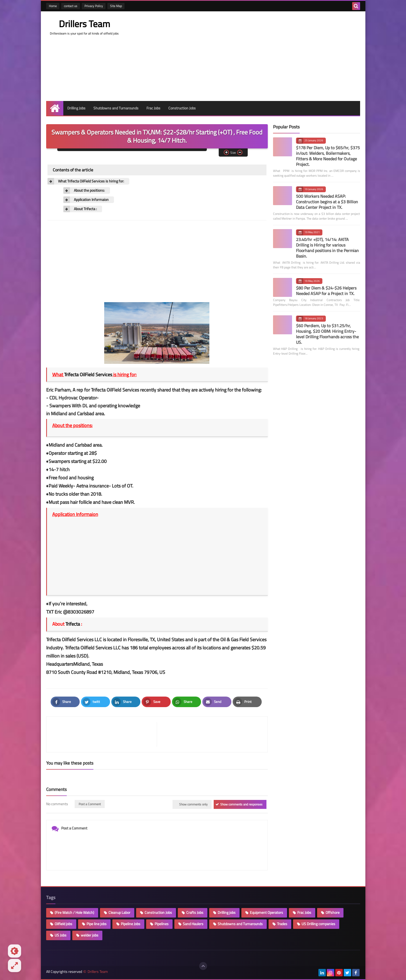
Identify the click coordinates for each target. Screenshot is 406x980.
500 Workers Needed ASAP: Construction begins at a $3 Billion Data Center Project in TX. (327, 202)
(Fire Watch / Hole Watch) (74, 913)
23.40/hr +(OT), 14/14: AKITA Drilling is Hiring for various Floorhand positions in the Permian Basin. (327, 248)
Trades (282, 924)
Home (53, 6)
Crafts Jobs (195, 913)
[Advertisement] (264, 56)
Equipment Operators (266, 913)
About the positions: (89, 190)
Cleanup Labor (119, 913)
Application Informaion (91, 200)
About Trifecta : (85, 209)
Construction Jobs (182, 108)
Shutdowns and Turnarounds (116, 108)
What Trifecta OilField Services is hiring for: (91, 181)
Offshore (333, 913)
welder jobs (90, 935)
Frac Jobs (153, 108)
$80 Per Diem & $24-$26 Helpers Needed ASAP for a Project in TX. (326, 291)
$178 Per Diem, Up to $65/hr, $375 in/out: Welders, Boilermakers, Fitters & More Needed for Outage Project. (328, 156)
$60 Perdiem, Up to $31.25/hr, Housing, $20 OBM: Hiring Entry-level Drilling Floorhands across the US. (327, 334)
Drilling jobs (227, 913)
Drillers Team (84, 24)
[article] (210, 734)
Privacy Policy (94, 6)
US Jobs (61, 935)
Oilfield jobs (63, 924)
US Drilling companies (318, 924)
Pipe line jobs (97, 924)
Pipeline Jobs (131, 924)
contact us (71, 6)
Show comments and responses (241, 804)
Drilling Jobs (76, 108)
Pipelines (162, 924)
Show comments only (193, 804)
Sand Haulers (193, 924)
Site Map (116, 6)
